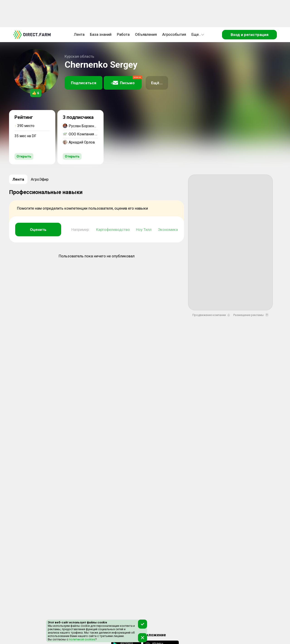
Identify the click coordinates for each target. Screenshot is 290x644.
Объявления (146, 34)
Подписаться (84, 83)
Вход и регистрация (250, 35)
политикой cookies (82, 639)
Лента (79, 34)
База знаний (101, 34)
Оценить (38, 230)
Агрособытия (174, 34)
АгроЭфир (40, 179)
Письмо (126, 81)
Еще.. (198, 34)
